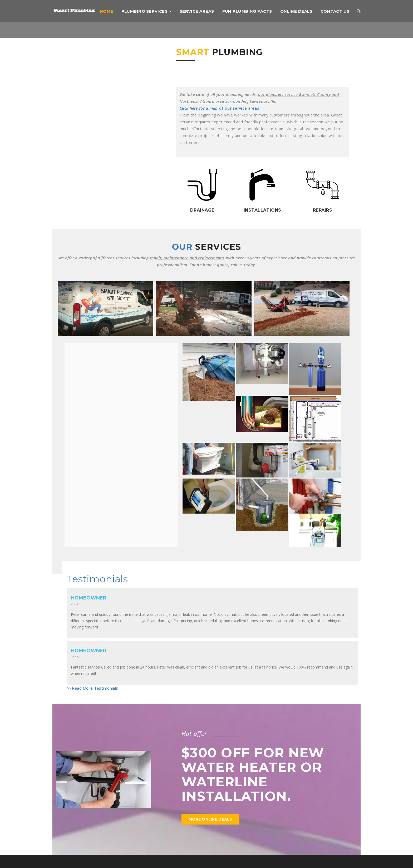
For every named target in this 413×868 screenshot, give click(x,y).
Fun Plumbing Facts (247, 11)
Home (107, 11)
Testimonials (97, 579)
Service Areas (197, 11)
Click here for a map (199, 108)
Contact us (335, 11)
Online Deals (296, 11)
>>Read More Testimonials (92, 688)
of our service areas (239, 108)
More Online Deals (210, 819)
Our (206, 247)
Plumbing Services (146, 11)
